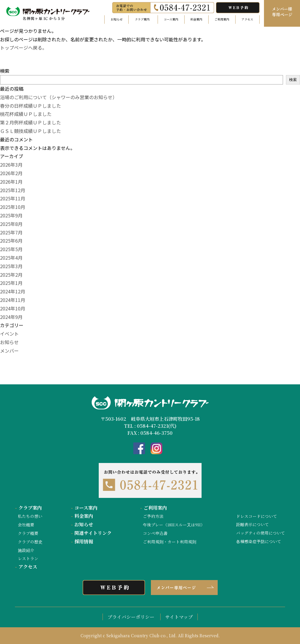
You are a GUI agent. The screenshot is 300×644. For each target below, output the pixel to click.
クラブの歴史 (30, 542)
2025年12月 (13, 190)
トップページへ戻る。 (23, 48)
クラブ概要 (28, 533)
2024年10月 (13, 308)
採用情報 (82, 541)
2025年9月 (11, 215)
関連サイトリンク (91, 533)
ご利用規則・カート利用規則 (170, 542)
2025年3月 (11, 266)
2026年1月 (11, 182)
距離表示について (253, 524)
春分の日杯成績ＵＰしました (30, 106)
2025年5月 (11, 249)
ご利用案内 (222, 19)
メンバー (9, 351)
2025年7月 (11, 232)
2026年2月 (11, 173)
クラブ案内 (28, 508)
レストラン (28, 558)
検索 (5, 71)
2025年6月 (11, 241)
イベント (9, 334)
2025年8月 (11, 224)
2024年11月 (13, 300)
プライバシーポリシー (131, 617)
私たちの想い (30, 516)
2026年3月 (11, 165)
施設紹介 (26, 550)
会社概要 (26, 525)
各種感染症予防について (259, 541)
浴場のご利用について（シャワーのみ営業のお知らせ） (59, 97)
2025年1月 (11, 283)
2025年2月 (11, 275)
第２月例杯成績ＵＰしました (30, 122)
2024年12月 (13, 291)
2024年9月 (11, 317)
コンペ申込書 (155, 533)
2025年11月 (13, 198)
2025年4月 (11, 258)
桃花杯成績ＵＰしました (26, 114)
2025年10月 (13, 207)
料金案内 (196, 19)
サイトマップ (179, 617)
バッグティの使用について (261, 533)
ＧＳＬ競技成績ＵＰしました (30, 131)
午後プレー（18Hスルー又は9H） (174, 525)
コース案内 (171, 19)
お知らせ (117, 19)
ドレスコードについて (257, 516)
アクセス (247, 19)
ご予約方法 (153, 516)
